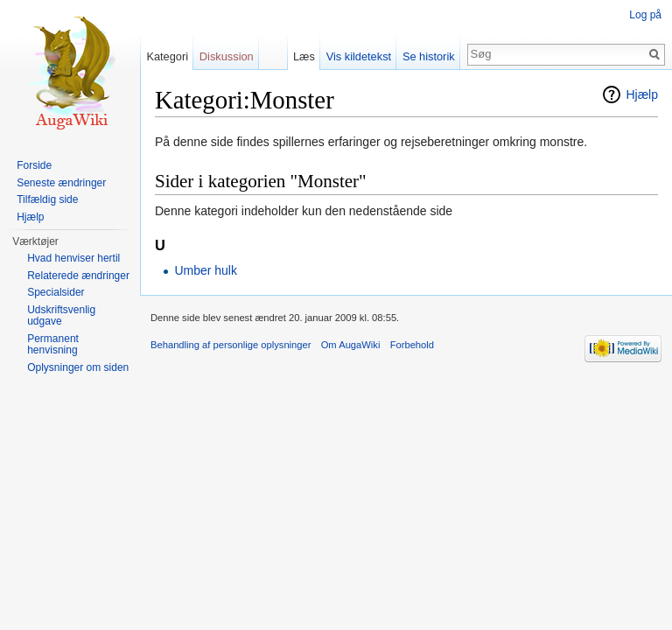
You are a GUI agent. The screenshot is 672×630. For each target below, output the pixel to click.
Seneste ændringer (61, 183)
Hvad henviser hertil (73, 258)
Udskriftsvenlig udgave (61, 316)
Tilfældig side (47, 199)
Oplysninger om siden (78, 367)
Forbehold (412, 345)
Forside (34, 165)
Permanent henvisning (53, 345)
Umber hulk (206, 270)
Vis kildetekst (359, 56)
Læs (304, 56)
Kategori (167, 56)
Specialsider (56, 292)
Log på (645, 15)
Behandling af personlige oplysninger (231, 345)
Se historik (429, 56)
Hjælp (642, 94)
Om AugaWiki (351, 345)
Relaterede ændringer (78, 276)
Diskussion (227, 56)
